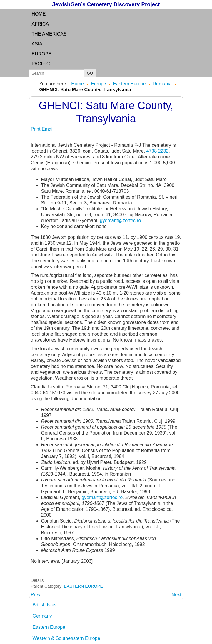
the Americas (49, 34)
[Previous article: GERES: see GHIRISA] (36, 595)
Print (36, 129)
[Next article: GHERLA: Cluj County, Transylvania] (177, 595)
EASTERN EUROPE (83, 586)
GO (90, 73)
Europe (42, 54)
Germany (42, 616)
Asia (37, 44)
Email (48, 129)
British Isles (45, 605)
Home (39, 14)
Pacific (41, 64)
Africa (40, 24)
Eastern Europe (49, 627)
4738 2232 (158, 151)
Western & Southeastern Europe (66, 638)
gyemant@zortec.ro (121, 220)
